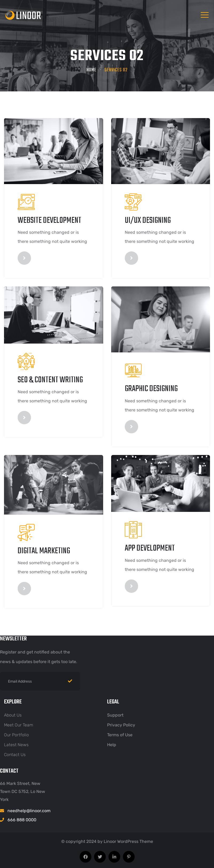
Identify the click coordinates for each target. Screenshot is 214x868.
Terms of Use (120, 735)
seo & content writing (50, 380)
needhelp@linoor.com (29, 811)
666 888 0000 (22, 820)
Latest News (16, 745)
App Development (150, 548)
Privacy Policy (121, 725)
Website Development (49, 221)
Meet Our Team (19, 725)
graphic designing (151, 389)
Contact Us (15, 755)
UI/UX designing (148, 221)
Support (115, 715)
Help (112, 745)
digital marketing (44, 551)
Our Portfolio (16, 735)
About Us (13, 715)
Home (92, 70)
